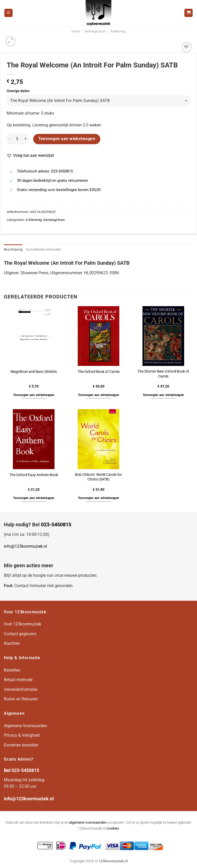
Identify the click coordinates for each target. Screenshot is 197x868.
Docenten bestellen (21, 745)
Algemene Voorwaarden (25, 726)
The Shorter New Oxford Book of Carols (163, 374)
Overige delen (18, 91)
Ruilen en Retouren (21, 699)
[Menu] (8, 13)
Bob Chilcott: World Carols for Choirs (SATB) (98, 477)
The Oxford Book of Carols (99, 372)
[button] (30, 156)
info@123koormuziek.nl (25, 546)
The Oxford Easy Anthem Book (34, 475)
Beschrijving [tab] (13, 249)
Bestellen (12, 670)
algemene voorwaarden (88, 823)
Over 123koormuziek (23, 624)
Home (76, 31)
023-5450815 (56, 525)
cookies (113, 828)
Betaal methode (18, 680)
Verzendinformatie (21, 689)
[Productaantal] (17, 139)
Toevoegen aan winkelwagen (67, 139)
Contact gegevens (20, 634)
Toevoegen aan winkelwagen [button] (34, 395)
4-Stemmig (118, 31)
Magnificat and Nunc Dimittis (34, 372)
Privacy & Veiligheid (22, 735)
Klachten (12, 643)
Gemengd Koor (95, 31)
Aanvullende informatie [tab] (43, 249)
